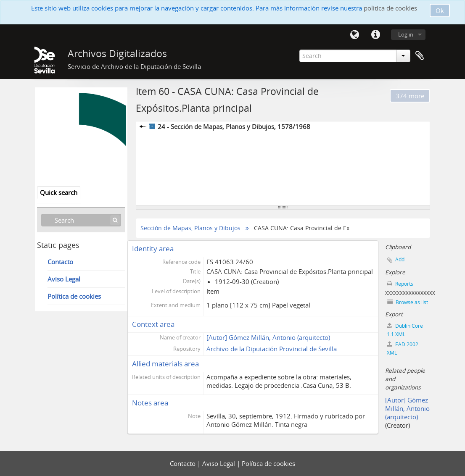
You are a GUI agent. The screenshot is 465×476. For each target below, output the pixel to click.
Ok (440, 11)
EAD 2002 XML (403, 348)
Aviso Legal (64, 279)
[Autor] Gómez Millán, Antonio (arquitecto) (268, 337)
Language (354, 35)
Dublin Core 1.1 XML (405, 330)
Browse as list (407, 302)
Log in (406, 34)
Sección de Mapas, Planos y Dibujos (190, 228)
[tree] (283, 163)
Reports (400, 284)
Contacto (60, 262)
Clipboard (420, 56)
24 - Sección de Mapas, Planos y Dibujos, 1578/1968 (229, 126)
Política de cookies (74, 296)
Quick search (59, 192)
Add (400, 259)
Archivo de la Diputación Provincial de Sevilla (272, 349)
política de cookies (390, 8)
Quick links (375, 35)
